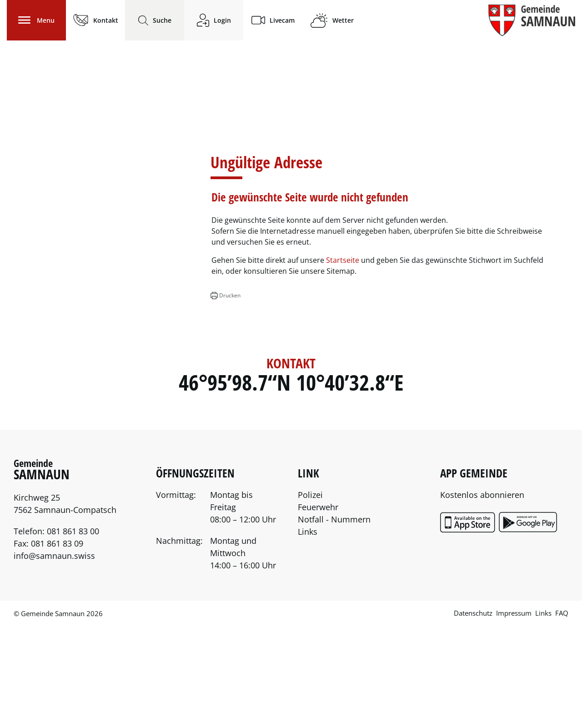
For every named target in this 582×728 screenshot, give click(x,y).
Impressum (514, 715)
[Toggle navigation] (36, 20)
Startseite (343, 362)
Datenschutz (473, 715)
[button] (225, 398)
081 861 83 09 (57, 646)
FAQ (562, 715)
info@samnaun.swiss (54, 658)
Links (308, 634)
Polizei (310, 597)
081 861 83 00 (73, 633)
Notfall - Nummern (334, 622)
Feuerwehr (318, 609)
